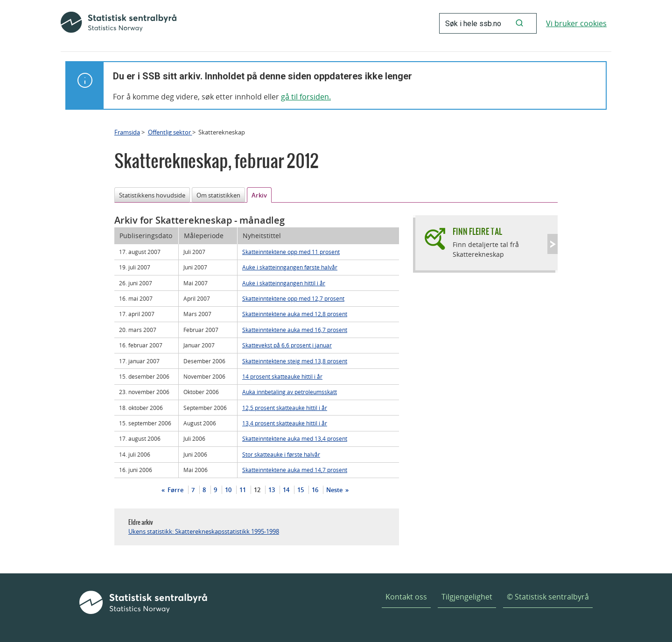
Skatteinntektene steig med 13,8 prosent (295, 361)
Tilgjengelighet (467, 597)
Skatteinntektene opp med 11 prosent (291, 252)
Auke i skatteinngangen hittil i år (284, 283)
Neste (335, 490)
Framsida (127, 132)
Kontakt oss (406, 597)
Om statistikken (218, 195)
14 (286, 490)
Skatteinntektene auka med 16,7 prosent (295, 330)
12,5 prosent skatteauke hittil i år (285, 408)
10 (228, 490)
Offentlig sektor (170, 132)
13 (272, 490)
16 (315, 490)
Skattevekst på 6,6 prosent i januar (287, 345)
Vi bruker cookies (576, 23)
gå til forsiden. (306, 97)
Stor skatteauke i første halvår (281, 454)
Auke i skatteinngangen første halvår (290, 267)
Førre (175, 490)
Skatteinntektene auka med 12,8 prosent (295, 314)
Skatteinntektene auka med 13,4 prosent (295, 438)
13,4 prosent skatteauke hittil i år (285, 423)
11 (243, 490)
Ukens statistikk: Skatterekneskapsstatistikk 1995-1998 (204, 531)
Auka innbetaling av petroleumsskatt (290, 392)
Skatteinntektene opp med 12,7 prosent (293, 298)
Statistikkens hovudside (152, 195)
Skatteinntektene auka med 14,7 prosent (295, 470)
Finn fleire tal (477, 231)
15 (301, 490)
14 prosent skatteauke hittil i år (282, 376)
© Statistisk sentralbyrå (548, 597)
